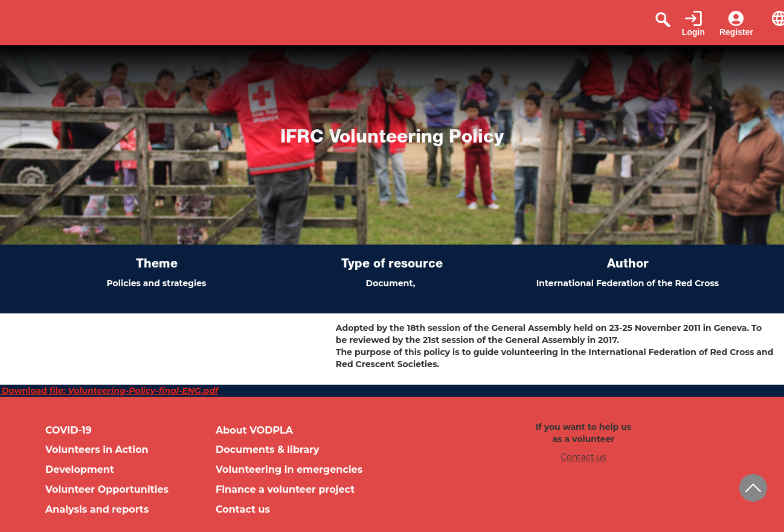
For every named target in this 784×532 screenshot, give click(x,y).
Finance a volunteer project (285, 489)
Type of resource (392, 265)
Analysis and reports (97, 509)
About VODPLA (254, 430)
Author (628, 265)
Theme (157, 265)
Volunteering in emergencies (289, 470)
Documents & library (268, 450)
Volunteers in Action (97, 450)
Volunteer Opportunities (107, 489)
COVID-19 (69, 430)
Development (80, 470)
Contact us (243, 509)
